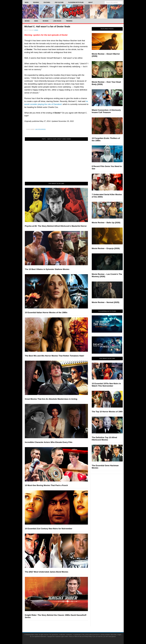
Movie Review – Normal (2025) (105, 302)
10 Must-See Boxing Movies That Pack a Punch (46, 485)
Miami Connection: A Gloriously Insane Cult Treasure (106, 111)
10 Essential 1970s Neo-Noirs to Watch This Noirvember (106, 385)
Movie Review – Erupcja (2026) (106, 248)
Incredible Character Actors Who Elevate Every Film (49, 442)
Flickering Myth (73, 11)
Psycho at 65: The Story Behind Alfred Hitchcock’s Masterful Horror (56, 226)
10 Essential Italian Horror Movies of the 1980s (46, 312)
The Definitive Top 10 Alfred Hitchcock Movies (104, 439)
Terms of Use (78, 636)
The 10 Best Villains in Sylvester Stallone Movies (47, 269)
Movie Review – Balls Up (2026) (106, 223)
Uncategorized (40, 129)
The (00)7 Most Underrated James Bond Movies (47, 572)
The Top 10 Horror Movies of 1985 (107, 412)
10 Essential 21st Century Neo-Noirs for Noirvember (49, 529)
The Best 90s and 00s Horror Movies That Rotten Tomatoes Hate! (54, 356)
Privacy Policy (88, 636)
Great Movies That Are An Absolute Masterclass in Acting (51, 399)
